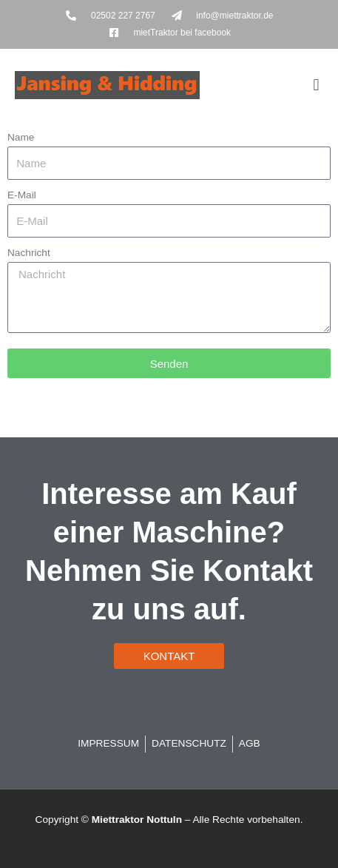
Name (21, 137)
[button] (316, 85)
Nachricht (29, 253)
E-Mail (22, 195)
